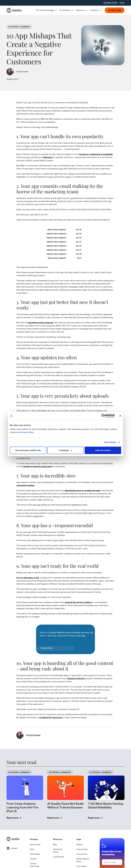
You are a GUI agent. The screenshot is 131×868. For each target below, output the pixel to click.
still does (48, 158)
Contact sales (115, 10)
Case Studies (58, 857)
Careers (33, 859)
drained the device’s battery (78, 603)
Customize (66, 450)
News (32, 849)
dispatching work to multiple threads (83, 491)
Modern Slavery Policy (83, 860)
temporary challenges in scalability (96, 154)
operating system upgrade (40, 323)
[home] (14, 10)
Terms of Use (82, 854)
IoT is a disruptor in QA (28, 578)
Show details (110, 442)
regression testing (25, 486)
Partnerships (35, 854)
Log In (122, 3)
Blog (55, 845)
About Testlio (35, 845)
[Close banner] (120, 416)
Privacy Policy (27, 432)
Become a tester (110, 3)
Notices (80, 845)
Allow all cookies (103, 450)
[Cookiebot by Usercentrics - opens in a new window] (103, 416)
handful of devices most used (37, 467)
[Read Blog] (25, 795)
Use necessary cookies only (28, 450)
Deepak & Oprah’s (76, 679)
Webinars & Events (58, 851)
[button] (46, 10)
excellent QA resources (51, 718)
